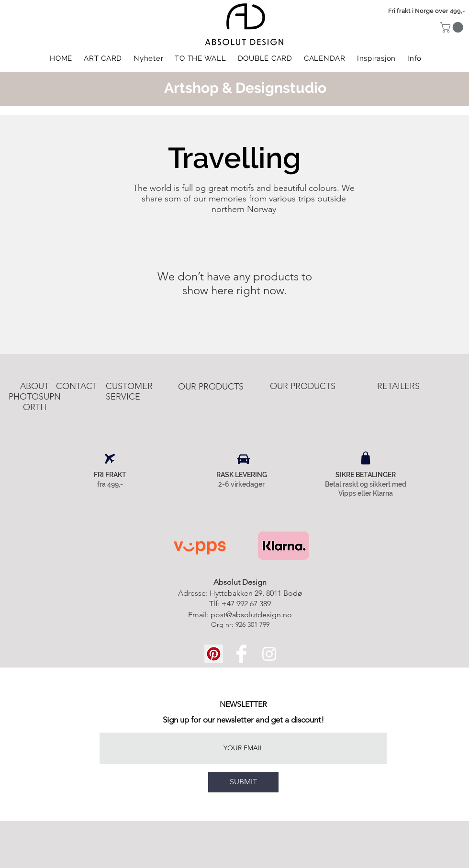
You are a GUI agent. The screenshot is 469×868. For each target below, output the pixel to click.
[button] (453, 27)
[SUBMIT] (243, 782)
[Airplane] (110, 459)
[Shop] (366, 458)
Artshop (191, 88)
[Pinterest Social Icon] (214, 654)
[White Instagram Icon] (269, 654)
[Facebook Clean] (241, 654)
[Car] (243, 459)
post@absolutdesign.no (251, 615)
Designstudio (281, 88)
